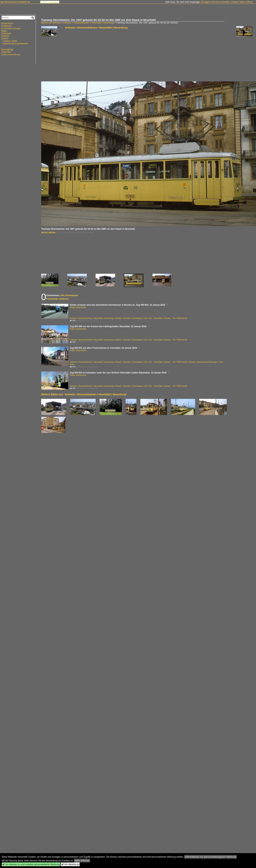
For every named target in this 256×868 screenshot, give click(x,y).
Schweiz (67, 23)
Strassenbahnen (81, 23)
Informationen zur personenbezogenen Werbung (210, 857)
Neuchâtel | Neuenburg (103, 23)
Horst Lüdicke (48, 233)
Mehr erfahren (82, 861)
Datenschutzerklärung (11, 54)
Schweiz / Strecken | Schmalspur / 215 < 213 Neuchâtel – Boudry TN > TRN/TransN (151, 318)
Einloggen (205, 2)
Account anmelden (221, 2)
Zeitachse (6, 52)
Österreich (6, 34)
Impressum (54, 2)
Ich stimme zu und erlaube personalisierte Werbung (31, 864)
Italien (4, 31)
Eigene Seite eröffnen (242, 2)
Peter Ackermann (78, 307)
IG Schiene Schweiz (11, 29)
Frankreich (6, 26)
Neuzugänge (7, 49)
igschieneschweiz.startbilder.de (15, 2)
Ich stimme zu (70, 864)
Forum (44, 2)
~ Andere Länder (9, 41)
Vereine (5, 39)
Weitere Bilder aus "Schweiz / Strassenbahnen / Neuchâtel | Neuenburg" (84, 394)
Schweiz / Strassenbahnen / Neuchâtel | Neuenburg (96, 28)
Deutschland (7, 23)
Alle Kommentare (69, 295)
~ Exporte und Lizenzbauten (15, 44)
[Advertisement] (62, 57)
